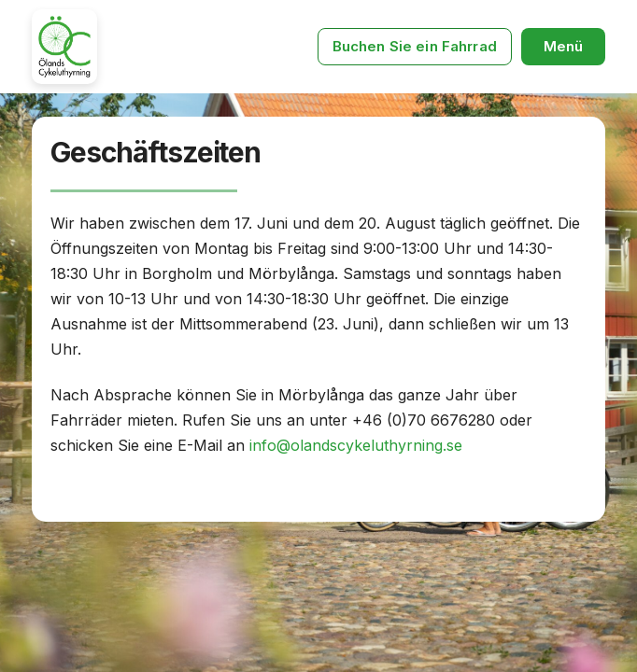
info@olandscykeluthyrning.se (354, 445)
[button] (563, 47)
